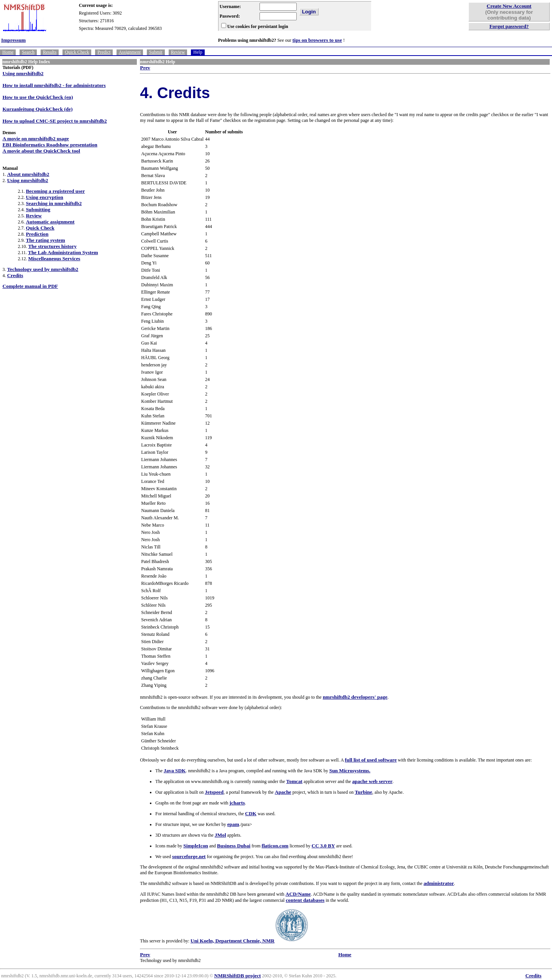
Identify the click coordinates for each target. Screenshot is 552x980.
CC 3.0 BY (323, 846)
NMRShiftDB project (238, 976)
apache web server (372, 781)
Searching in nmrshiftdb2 (54, 203)
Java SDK (175, 771)
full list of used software (371, 760)
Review (178, 52)
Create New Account (509, 6)
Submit (156, 52)
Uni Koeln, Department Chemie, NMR (232, 941)
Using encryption (44, 197)
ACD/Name (298, 894)
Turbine (363, 792)
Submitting (38, 209)
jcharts (237, 803)
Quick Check (77, 52)
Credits (15, 275)
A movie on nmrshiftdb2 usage (35, 139)
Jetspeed (214, 792)
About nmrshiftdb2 (28, 174)
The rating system (45, 240)
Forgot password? (509, 26)
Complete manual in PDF (30, 286)
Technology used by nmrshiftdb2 (43, 269)
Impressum (13, 40)
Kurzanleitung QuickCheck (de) (37, 109)
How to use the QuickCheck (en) (38, 97)
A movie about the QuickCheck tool (41, 151)
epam (233, 824)
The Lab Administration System (63, 252)
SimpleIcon (195, 846)
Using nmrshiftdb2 (23, 73)
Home (8, 52)
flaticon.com (275, 846)
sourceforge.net (189, 856)
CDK (251, 813)
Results (50, 52)
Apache (283, 792)
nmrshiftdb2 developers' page (355, 697)
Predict (104, 52)
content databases (305, 900)
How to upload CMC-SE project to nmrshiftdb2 (54, 121)
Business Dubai (234, 846)
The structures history (52, 246)
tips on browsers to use (317, 40)
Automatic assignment (50, 222)
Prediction (37, 234)
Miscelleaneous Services (54, 259)
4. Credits (175, 93)
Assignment (130, 52)
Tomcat (294, 781)
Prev (145, 68)
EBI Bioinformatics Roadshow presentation (50, 145)
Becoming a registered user (55, 191)
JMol (220, 835)
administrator (439, 883)
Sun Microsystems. (350, 771)
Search (28, 52)
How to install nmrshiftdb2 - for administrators (54, 85)
